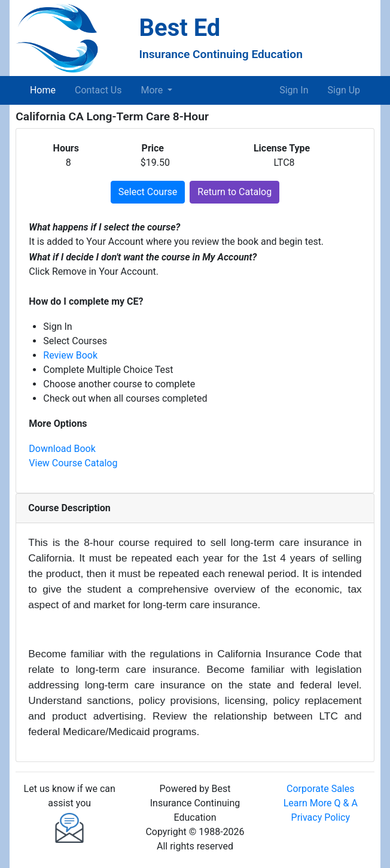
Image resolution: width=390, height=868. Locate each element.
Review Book (70, 355)
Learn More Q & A (321, 803)
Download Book (62, 449)
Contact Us (98, 90)
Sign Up (344, 90)
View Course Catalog (73, 463)
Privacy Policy (321, 817)
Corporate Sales (320, 789)
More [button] (153, 90)
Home (45, 89)
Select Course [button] (148, 192)
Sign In (294, 90)
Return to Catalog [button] (234, 192)
